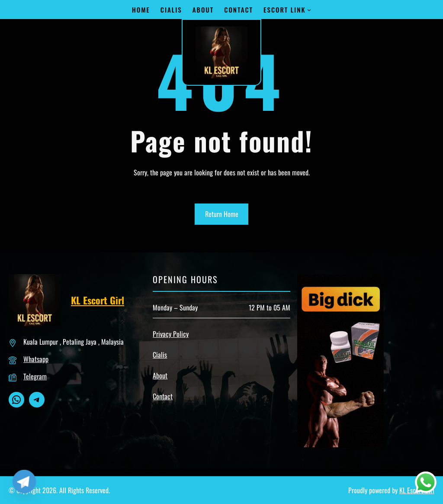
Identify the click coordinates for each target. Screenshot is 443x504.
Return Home (222, 214)
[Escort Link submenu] (309, 10)
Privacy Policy (171, 334)
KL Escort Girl (98, 300)
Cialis (160, 355)
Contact (163, 396)
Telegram (35, 376)
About (160, 375)
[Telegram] (24, 481)
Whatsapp (36, 359)
